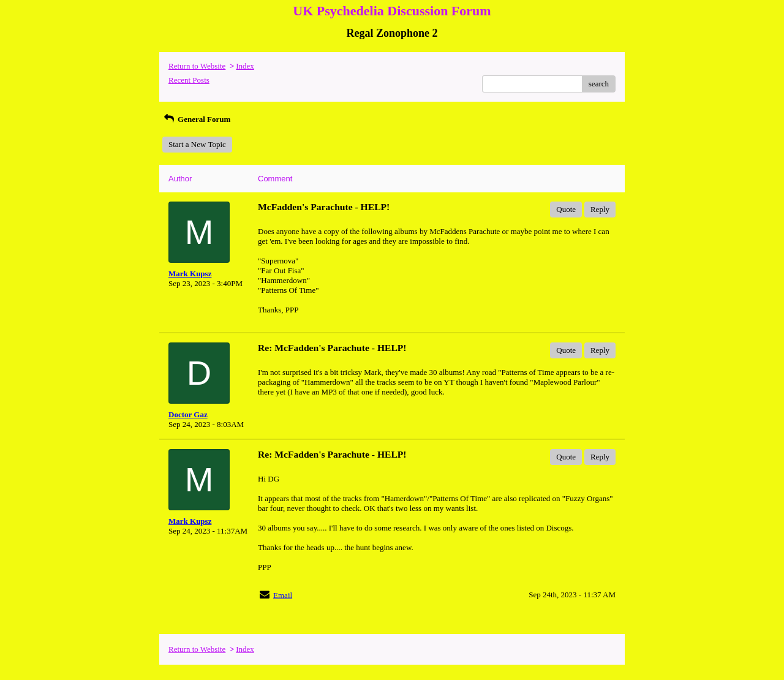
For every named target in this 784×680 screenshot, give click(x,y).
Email (283, 595)
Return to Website (197, 66)
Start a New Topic (197, 144)
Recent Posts (189, 80)
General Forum (196, 119)
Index (245, 66)
